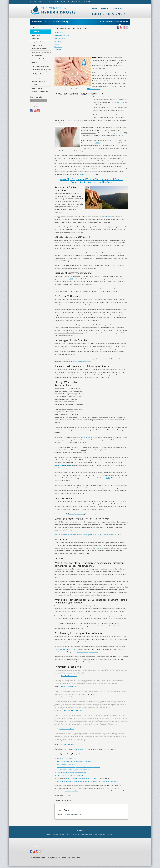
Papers (57, 44)
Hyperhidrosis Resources (40, 91)
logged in (67, 814)
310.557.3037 (39, 2)
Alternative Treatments (39, 49)
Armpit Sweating (37, 42)
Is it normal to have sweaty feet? (67, 758)
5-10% (71, 279)
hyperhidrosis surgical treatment (88, 652)
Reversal (34, 85)
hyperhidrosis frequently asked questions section (82, 778)
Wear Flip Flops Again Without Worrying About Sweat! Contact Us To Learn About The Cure (91, 181)
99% (108, 217)
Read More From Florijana (69, 676)
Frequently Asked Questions (41, 59)
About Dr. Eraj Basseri (42, 67)
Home (95, 8)
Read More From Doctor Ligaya (74, 710)
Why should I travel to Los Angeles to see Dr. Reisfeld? (73, 770)
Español (105, 8)
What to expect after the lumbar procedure (70, 775)
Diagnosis (58, 41)
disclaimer (68, 796)
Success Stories (37, 55)
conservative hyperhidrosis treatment (66, 649)
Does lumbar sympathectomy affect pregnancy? (71, 773)
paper (97, 548)
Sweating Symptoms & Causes (41, 52)
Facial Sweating (37, 88)
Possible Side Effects (38, 81)
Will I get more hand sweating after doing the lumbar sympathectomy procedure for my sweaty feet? (88, 781)
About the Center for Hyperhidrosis (42, 73)
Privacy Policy (52, 858)
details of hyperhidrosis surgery (85, 174)
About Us (34, 62)
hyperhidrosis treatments (79, 362)
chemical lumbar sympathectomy (88, 437)
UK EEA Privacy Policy (64, 858)
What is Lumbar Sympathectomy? (67, 764)
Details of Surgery (37, 45)
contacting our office (72, 791)
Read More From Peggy (68, 744)
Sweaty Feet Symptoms (62, 35)
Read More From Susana (68, 686)
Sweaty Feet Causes (61, 38)
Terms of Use (76, 858)
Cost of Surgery (37, 78)
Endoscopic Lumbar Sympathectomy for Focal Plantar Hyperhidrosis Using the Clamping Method (84, 535)
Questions (58, 50)
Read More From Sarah (67, 729)
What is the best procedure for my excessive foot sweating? (75, 761)
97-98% (98, 143)
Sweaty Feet (36, 39)
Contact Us (118, 8)
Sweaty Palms (36, 35)
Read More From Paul (65, 697)
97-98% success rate (93, 89)
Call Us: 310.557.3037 (109, 14)
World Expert (58, 47)
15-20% (121, 136)
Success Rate (59, 32)
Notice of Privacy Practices (38, 858)
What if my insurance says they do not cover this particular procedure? (78, 767)
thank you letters (79, 749)
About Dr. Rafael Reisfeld (43, 69)
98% (89, 662)
